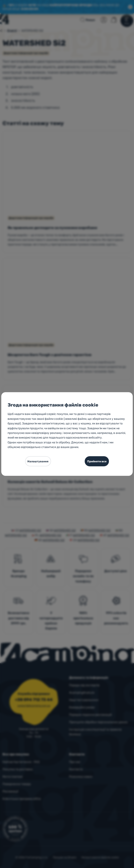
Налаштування (38, 461)
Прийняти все (97, 461)
